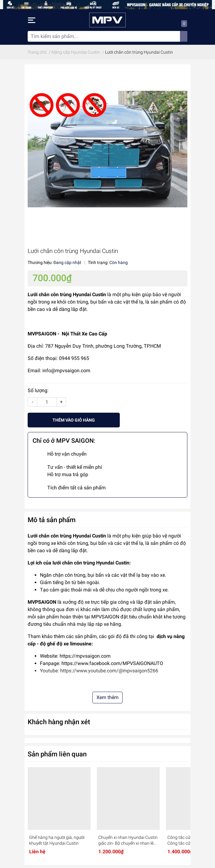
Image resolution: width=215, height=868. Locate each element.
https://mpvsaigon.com (85, 656)
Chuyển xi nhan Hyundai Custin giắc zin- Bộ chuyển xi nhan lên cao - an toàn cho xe (128, 841)
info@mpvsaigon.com (66, 371)
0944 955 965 (74, 358)
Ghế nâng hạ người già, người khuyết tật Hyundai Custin (57, 840)
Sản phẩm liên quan (57, 754)
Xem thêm (107, 697)
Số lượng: (38, 390)
